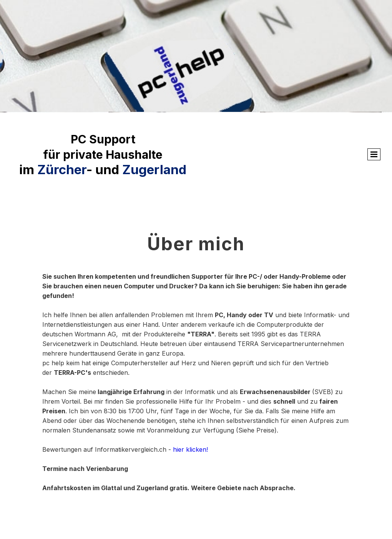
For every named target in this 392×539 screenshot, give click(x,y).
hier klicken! (190, 449)
